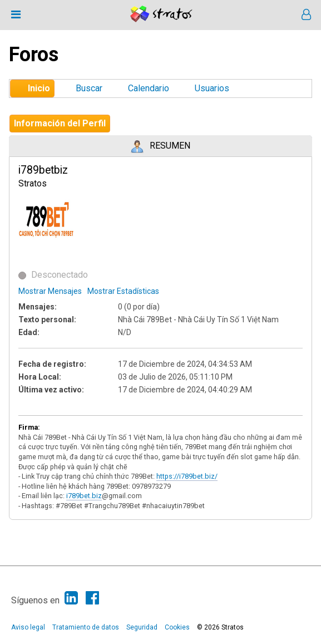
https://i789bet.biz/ (187, 476)
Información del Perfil (60, 123)
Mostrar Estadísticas (123, 291)
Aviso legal (28, 627)
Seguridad (142, 627)
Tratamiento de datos (86, 627)
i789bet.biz (84, 496)
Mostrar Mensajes (50, 291)
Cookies (177, 627)
